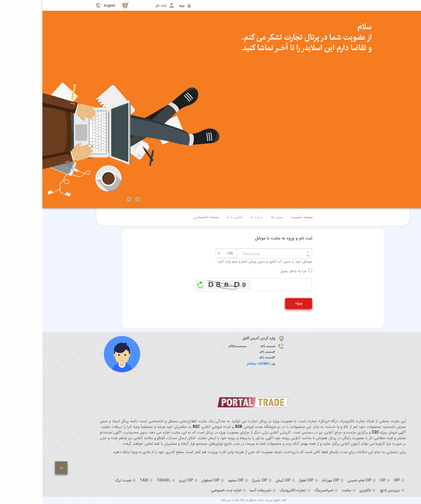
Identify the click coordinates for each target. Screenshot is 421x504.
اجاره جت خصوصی (184, 490)
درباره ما (215, 217)
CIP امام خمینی (317, 480)
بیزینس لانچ (348, 490)
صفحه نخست (260, 217)
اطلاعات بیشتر (215, 363)
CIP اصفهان (168, 480)
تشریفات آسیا (218, 490)
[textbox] (186, 254)
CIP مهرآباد (288, 480)
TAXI (101, 480)
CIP (340, 480)
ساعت (304, 490)
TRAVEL (121, 480)
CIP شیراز (217, 480)
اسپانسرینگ (281, 490)
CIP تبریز (144, 480)
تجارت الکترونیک (250, 490)
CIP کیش (241, 480)
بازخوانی (158, 283)
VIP (354, 480)
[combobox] (184, 253)
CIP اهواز (264, 480)
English (67, 6)
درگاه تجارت (196, 500)
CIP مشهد (193, 480)
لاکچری (323, 490)
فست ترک (81, 480)
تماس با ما (192, 217)
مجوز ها (235, 217)
